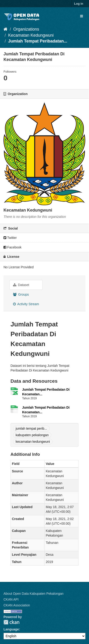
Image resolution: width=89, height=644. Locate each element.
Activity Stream (26, 304)
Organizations (26, 29)
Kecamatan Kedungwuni (31, 35)
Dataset (21, 285)
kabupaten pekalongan (32, 435)
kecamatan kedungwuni (33, 442)
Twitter (10, 238)
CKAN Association (17, 605)
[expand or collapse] (82, 16)
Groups (21, 294)
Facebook (12, 247)
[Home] (5, 29)
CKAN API (11, 599)
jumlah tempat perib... (31, 428)
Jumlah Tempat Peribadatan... (38, 41)
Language (11, 629)
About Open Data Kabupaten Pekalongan (34, 594)
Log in (79, 4)
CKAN (11, 622)
